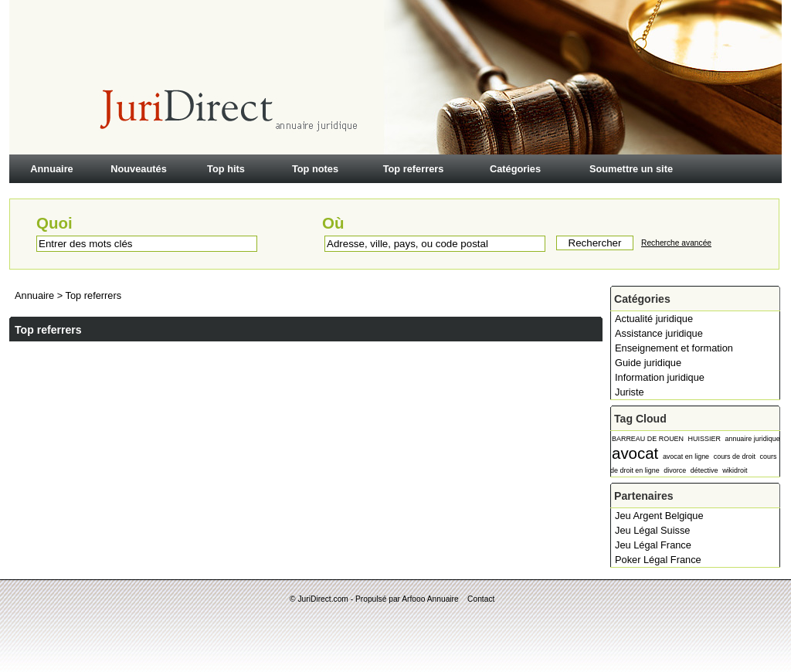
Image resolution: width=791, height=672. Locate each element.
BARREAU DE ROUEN (648, 439)
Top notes (315, 169)
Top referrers (414, 169)
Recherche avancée (676, 243)
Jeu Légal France (653, 545)
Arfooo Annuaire (430, 599)
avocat (635, 453)
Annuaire (51, 169)
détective (704, 470)
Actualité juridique (654, 319)
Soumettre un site (631, 169)
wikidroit (735, 470)
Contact (481, 599)
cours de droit (735, 456)
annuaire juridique (752, 439)
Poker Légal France (658, 560)
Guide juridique (648, 363)
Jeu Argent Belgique (659, 516)
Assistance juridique (659, 333)
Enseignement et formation (674, 348)
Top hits (226, 169)
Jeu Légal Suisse (652, 530)
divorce (675, 470)
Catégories (515, 169)
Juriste (630, 392)
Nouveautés (139, 169)
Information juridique (660, 377)
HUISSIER (704, 439)
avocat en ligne (686, 456)
